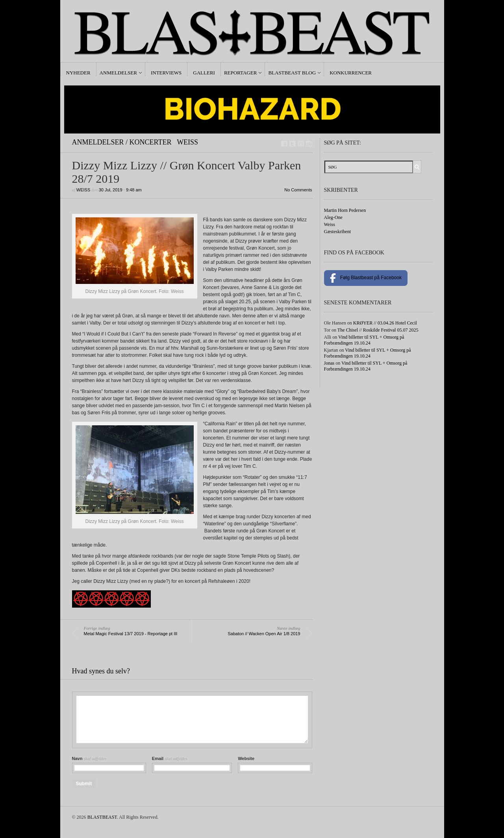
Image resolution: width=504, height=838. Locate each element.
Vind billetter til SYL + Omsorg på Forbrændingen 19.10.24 (364, 340)
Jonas (329, 363)
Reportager (240, 73)
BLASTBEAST (102, 817)
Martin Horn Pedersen (345, 210)
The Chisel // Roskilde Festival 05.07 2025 (378, 330)
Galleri (204, 73)
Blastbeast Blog (292, 73)
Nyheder (78, 73)
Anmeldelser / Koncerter (122, 142)
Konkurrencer (351, 73)
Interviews (166, 73)
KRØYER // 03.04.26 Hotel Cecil (385, 323)
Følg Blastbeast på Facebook (366, 278)
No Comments (298, 190)
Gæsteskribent (338, 232)
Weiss (187, 142)
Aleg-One (333, 217)
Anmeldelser (118, 73)
